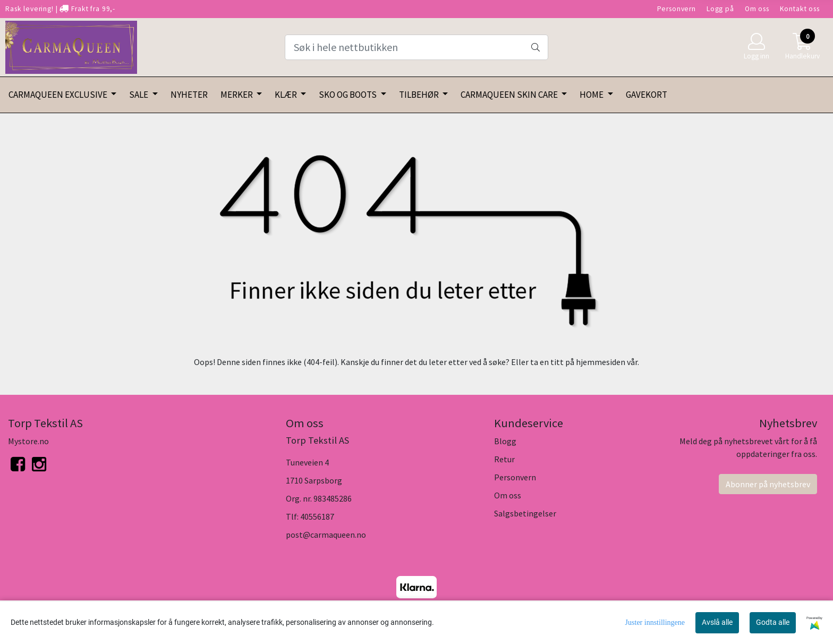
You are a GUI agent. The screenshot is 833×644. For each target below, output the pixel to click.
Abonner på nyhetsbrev (768, 484)
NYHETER (189, 95)
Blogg (505, 441)
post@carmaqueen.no (326, 535)
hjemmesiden (601, 362)
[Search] (416, 47)
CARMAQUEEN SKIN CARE (510, 95)
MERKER (237, 95)
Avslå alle (717, 622)
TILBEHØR (420, 95)
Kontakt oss (800, 9)
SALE (139, 95)
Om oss (757, 9)
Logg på (720, 9)
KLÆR (287, 95)
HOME (592, 95)
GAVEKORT (647, 95)
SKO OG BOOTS (348, 95)
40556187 (317, 516)
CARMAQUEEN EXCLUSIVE (59, 95)
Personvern (677, 9)
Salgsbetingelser (525, 513)
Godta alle (773, 622)
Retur (504, 459)
